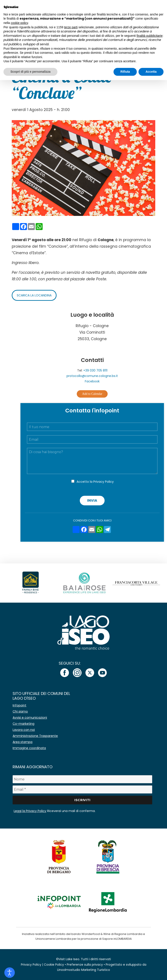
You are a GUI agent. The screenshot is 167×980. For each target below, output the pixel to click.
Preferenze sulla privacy (85, 965)
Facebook (92, 381)
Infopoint (19, 705)
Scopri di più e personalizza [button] (30, 72)
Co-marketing (23, 724)
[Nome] (82, 779)
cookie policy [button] (19, 23)
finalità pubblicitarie (149, 36)
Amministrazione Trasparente (35, 736)
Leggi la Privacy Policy (30, 811)
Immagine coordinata (29, 748)
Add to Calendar (92, 394)
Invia (92, 500)
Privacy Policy (104, 482)
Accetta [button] (151, 72)
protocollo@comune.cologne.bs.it (92, 376)
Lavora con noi (24, 730)
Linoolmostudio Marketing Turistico (84, 970)
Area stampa (23, 742)
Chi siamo (20, 711)
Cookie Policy (54, 965)
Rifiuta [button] (125, 72)
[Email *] (82, 789)
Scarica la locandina (34, 295)
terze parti (71, 27)
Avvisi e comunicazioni (30, 718)
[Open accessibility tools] (10, 973)
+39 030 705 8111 (95, 370)
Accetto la (95, 482)
